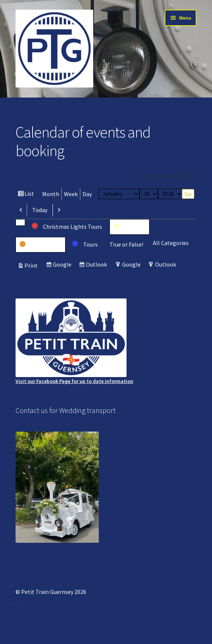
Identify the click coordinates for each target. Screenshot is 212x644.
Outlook (97, 265)
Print (32, 265)
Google (63, 265)
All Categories (171, 243)
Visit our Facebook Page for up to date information (74, 341)
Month (51, 194)
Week (71, 194)
